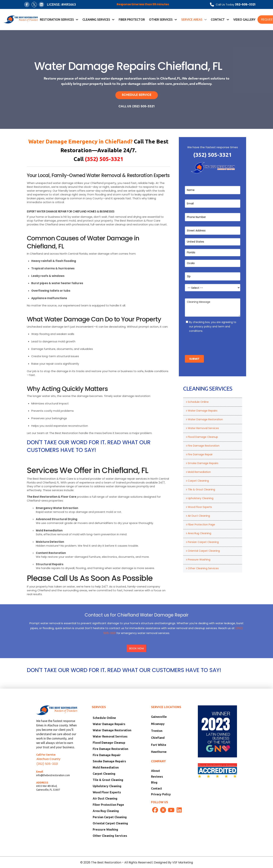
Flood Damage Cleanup (202, 437)
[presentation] (213, 343)
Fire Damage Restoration (203, 446)
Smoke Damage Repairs (202, 463)
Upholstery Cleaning (200, 498)
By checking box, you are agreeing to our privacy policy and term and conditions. (213, 327)
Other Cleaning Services (202, 568)
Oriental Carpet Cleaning (203, 551)
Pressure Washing (198, 560)
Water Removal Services (202, 428)
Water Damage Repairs (202, 411)
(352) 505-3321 (212, 155)
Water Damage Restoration (204, 419)
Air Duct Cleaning (198, 516)
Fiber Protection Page (200, 525)
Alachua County (48, 759)
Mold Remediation (198, 472)
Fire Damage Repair (199, 454)
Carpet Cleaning (197, 481)
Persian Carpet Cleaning (202, 542)
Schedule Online (197, 402)
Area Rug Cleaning (198, 533)
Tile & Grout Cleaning (200, 489)
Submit (194, 359)
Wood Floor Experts (199, 507)
